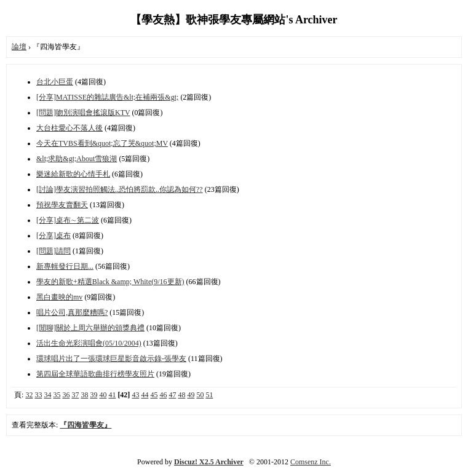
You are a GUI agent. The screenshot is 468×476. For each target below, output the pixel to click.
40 (103, 395)
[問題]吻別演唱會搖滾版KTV (83, 113)
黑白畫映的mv (59, 297)
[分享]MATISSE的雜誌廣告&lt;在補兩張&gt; (107, 97)
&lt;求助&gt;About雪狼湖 (77, 159)
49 (191, 395)
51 (209, 395)
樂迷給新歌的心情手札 (73, 174)
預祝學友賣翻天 (62, 205)
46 (163, 395)
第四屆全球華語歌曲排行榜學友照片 (95, 374)
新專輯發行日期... (65, 266)
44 (145, 395)
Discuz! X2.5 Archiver (209, 462)
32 (29, 395)
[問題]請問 (54, 251)
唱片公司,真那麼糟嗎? (72, 312)
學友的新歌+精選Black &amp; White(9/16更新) (110, 282)
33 (38, 395)
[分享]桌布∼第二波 (68, 220)
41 (112, 395)
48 (181, 395)
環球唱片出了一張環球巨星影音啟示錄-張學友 (111, 359)
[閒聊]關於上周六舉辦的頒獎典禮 (90, 328)
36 (66, 395)
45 (154, 395)
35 (57, 395)
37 (75, 395)
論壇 (19, 47)
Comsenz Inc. (311, 462)
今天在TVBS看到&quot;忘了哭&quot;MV (102, 143)
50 (200, 395)
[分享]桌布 (54, 236)
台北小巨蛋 (55, 82)
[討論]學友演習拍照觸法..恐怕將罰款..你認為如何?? (120, 189)
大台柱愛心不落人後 (69, 128)
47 (172, 395)
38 (84, 395)
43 (135, 395)
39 (93, 395)
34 (47, 395)
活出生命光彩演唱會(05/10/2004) (89, 343)
